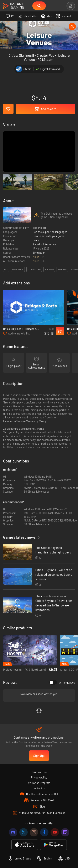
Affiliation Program (39, 783)
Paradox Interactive (44, 244)
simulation (18, 269)
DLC (6, 269)
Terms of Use (39, 772)
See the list (39, 228)
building (49, 269)
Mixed (36, 257)
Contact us (39, 788)
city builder (34, 269)
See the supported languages (50, 232)
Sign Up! (39, 756)
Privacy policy (39, 777)
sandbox (62, 269)
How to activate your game (49, 236)
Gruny (36, 240)
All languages (62, 682)
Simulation (39, 253)
